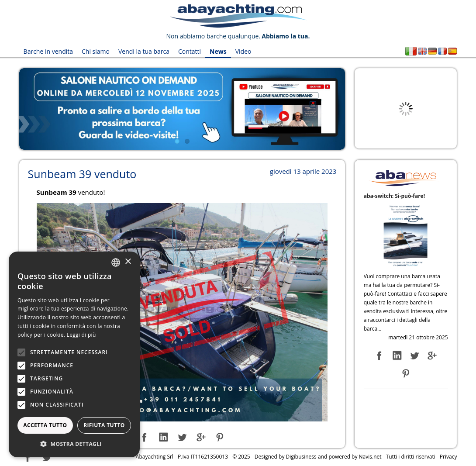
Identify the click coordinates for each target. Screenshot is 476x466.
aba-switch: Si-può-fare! (394, 196)
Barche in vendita (48, 51)
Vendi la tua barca (144, 51)
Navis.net (370, 457)
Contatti (190, 51)
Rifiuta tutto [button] (104, 425)
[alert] (74, 354)
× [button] (128, 262)
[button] (74, 444)
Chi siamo (96, 51)
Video (243, 51)
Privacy (448, 457)
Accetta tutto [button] (45, 425)
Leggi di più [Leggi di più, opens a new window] (81, 335)
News (218, 51)
